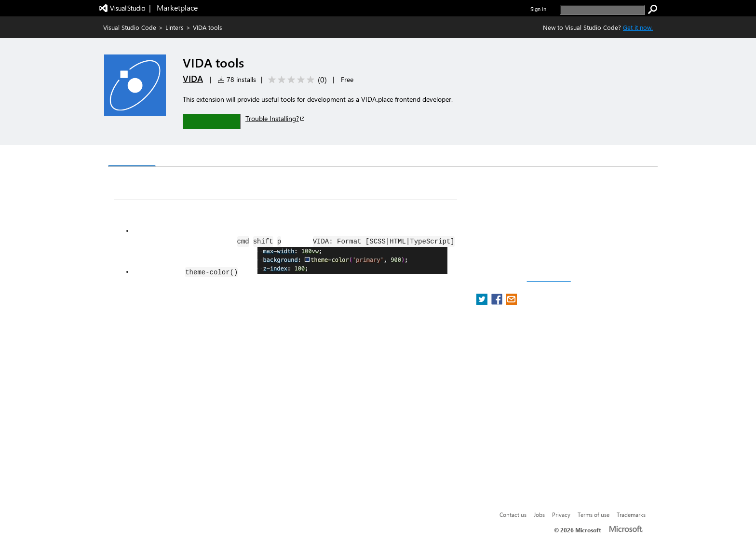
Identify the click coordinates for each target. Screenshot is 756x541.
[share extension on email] (511, 302)
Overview (132, 156)
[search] (602, 10)
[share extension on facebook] (498, 302)
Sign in (538, 9)
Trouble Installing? (276, 118)
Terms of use (594, 514)
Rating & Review (296, 157)
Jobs (539, 514)
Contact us (513, 514)
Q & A (242, 157)
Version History (190, 157)
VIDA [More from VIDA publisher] (193, 79)
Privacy (561, 514)
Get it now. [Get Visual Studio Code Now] (638, 27)
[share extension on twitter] (483, 302)
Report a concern (549, 279)
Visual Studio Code (130, 27)
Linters (175, 27)
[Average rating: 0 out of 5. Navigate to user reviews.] (296, 80)
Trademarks (631, 514)
